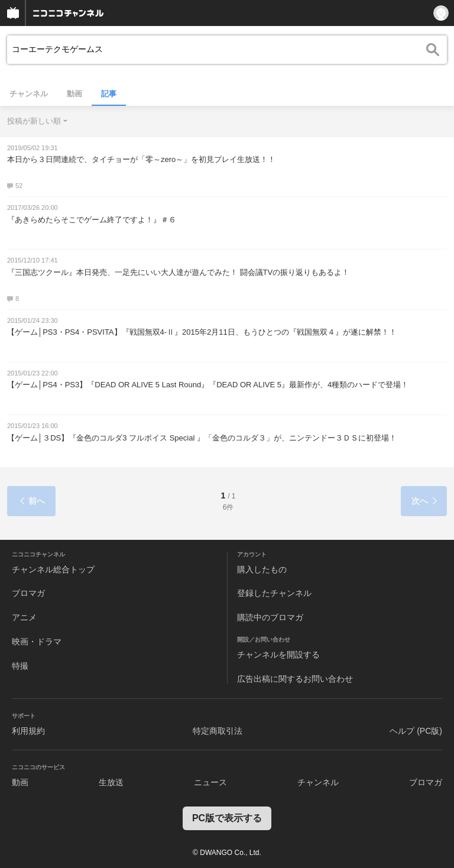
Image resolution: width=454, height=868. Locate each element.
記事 (109, 94)
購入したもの (262, 569)
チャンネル (29, 94)
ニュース (210, 782)
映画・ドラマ (37, 642)
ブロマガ (28, 593)
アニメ (24, 617)
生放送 (111, 782)
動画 (74, 94)
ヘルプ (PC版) (416, 731)
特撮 (20, 666)
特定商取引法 (218, 731)
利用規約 (28, 731)
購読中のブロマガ (270, 617)
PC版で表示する (227, 818)
